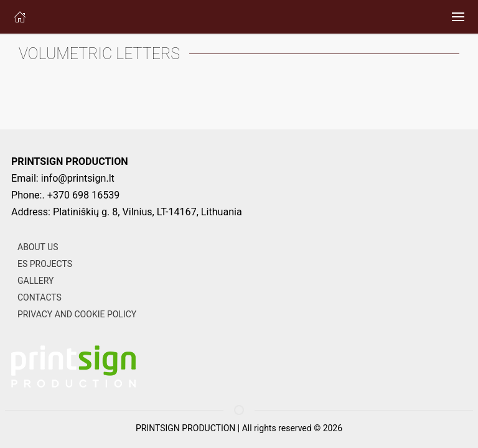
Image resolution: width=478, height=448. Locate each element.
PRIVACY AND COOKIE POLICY (77, 314)
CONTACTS (40, 297)
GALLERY (35, 281)
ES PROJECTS (45, 264)
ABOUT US (38, 247)
